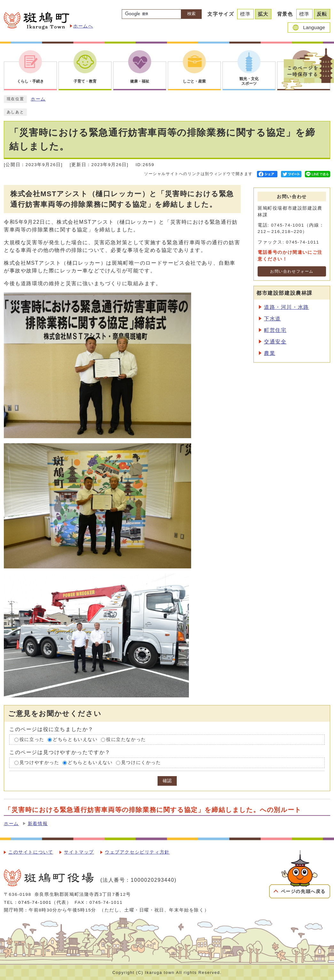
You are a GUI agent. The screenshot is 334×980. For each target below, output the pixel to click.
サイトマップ (79, 852)
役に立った (32, 739)
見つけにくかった (141, 763)
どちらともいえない (75, 739)
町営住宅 (275, 330)
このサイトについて (31, 852)
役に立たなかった (126, 739)
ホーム (38, 99)
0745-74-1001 (35, 902)
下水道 (272, 319)
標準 (245, 14)
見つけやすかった (39, 763)
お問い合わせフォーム (292, 271)
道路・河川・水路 (287, 307)
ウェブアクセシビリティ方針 (137, 852)
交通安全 (275, 342)
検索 (191, 14)
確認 (167, 781)
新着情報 (38, 824)
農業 (270, 353)
